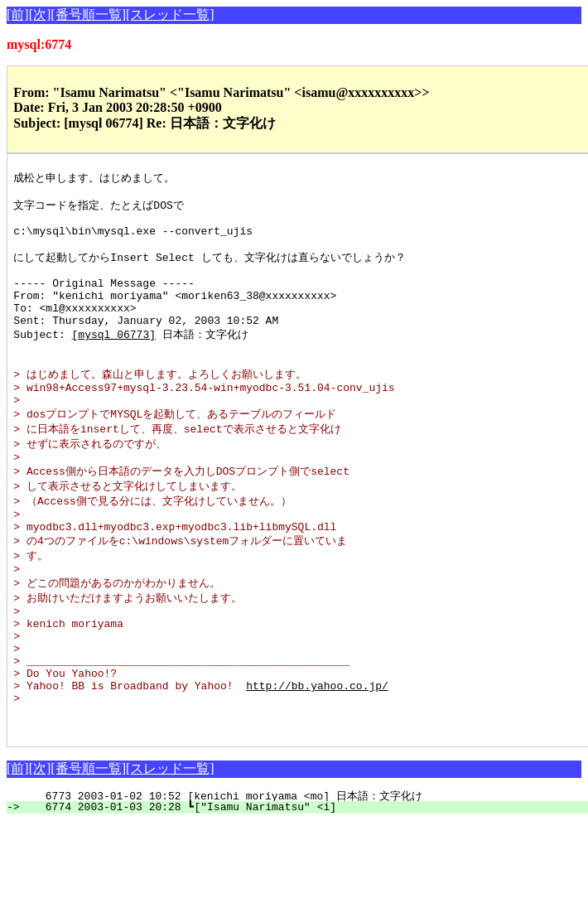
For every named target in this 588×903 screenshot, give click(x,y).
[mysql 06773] (114, 360)
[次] (40, 14)
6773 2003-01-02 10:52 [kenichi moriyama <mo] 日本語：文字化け (301, 876)
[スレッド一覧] (170, 14)
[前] (18, 14)
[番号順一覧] (88, 14)
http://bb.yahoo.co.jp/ (317, 757)
